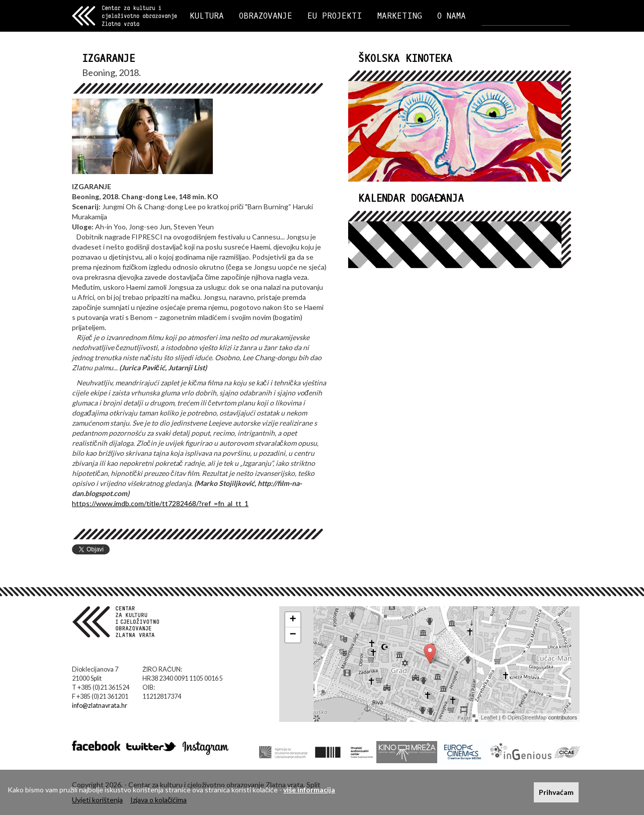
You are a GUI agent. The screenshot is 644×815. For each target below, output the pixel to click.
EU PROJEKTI (335, 16)
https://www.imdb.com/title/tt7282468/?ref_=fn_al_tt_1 (160, 503)
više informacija (309, 790)
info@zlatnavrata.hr (100, 706)
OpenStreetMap (527, 717)
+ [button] (293, 620)
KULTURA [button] (207, 16)
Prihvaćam (556, 792)
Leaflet (489, 717)
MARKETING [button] (400, 16)
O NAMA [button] (452, 16)
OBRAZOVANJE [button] (266, 16)
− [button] (293, 635)
